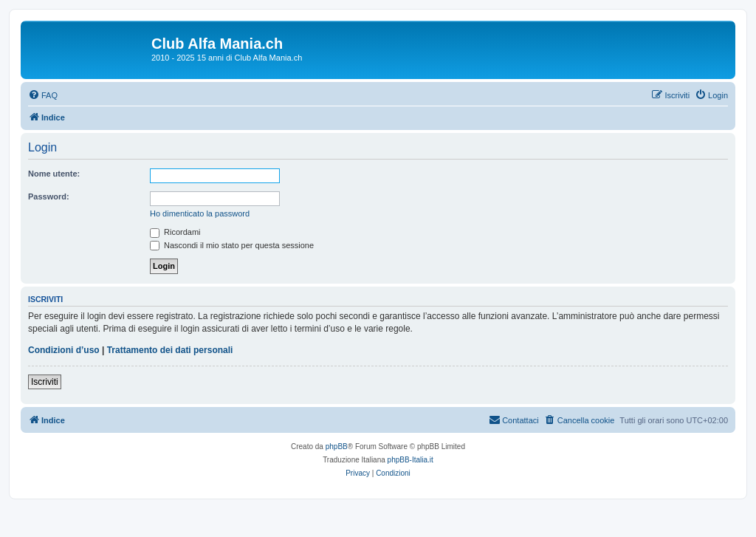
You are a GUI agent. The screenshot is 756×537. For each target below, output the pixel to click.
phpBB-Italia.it (410, 460)
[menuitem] (43, 95)
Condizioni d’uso (64, 350)
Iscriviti (45, 382)
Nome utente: (54, 174)
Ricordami (175, 232)
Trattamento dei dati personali (170, 350)
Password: (49, 196)
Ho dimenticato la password (200, 213)
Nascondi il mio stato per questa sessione (232, 245)
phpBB (337, 447)
